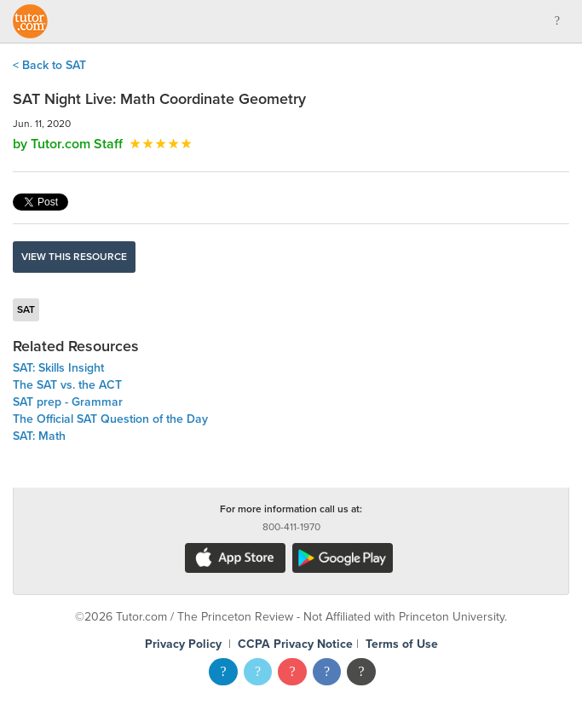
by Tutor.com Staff (68, 144)
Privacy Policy (183, 644)
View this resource (74, 257)
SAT (26, 309)
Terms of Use (402, 644)
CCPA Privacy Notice (295, 644)
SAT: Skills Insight (58, 368)
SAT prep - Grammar (68, 402)
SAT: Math (39, 436)
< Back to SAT (49, 65)
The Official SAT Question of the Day (110, 419)
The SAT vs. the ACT (67, 385)
